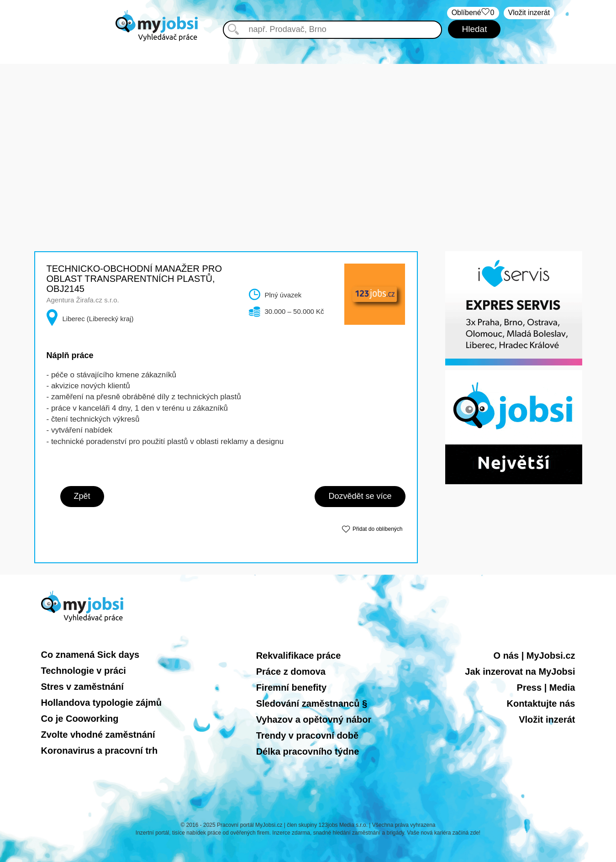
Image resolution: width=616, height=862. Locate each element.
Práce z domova (291, 672)
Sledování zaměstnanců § (312, 703)
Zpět (82, 496)
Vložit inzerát (529, 13)
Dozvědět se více (360, 496)
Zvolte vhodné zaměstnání (98, 735)
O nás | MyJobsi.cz (534, 656)
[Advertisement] (308, 128)
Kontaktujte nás (541, 703)
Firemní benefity (291, 687)
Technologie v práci (84, 671)
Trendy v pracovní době (308, 735)
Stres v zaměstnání (82, 687)
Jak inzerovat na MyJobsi (520, 672)
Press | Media (546, 687)
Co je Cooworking (80, 719)
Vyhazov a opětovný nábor (314, 719)
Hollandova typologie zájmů (101, 703)
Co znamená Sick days (90, 655)
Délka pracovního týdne (308, 751)
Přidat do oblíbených (377, 529)
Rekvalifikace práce (299, 656)
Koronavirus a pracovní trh (100, 751)
